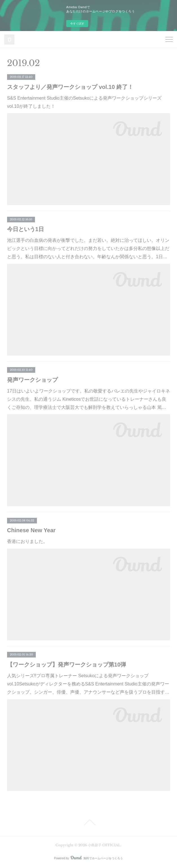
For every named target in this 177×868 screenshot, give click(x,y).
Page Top (88, 822)
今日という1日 (26, 229)
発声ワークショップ (32, 380)
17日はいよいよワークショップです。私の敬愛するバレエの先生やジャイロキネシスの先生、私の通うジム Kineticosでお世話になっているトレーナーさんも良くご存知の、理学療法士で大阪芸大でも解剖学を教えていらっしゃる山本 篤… (88, 399)
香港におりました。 (27, 541)
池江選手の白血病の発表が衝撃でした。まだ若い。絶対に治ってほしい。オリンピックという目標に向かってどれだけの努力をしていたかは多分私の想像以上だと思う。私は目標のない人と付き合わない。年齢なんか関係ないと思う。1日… (88, 248)
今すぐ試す (77, 24)
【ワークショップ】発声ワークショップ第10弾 (67, 665)
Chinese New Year (31, 530)
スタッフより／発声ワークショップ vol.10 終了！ (70, 87)
